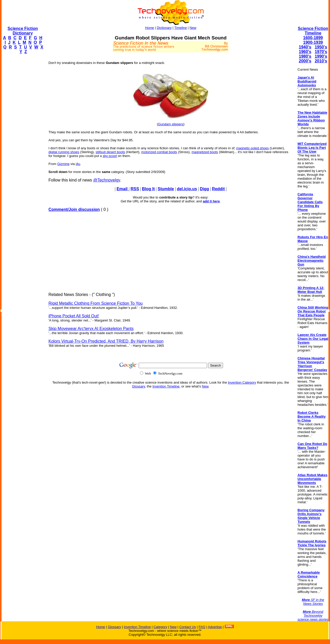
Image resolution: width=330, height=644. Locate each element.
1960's (305, 52)
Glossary (138, 386)
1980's (305, 56)
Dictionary (164, 28)
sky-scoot (110, 156)
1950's (321, 47)
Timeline (181, 28)
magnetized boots (205, 152)
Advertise (215, 627)
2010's (321, 61)
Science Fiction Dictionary (23, 31)
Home (150, 28)
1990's (321, 56)
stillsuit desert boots (110, 152)
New (193, 28)
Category (160, 627)
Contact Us (187, 627)
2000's (305, 61)
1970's (321, 52)
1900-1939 (313, 42)
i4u (78, 164)
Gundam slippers (171, 124)
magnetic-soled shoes (252, 148)
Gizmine (63, 164)
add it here (211, 201)
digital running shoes (64, 152)
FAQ (202, 627)
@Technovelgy (106, 180)
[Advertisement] (22, 136)
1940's (305, 47)
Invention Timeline (166, 386)
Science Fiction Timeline (313, 31)
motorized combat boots (159, 152)
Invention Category (242, 382)
